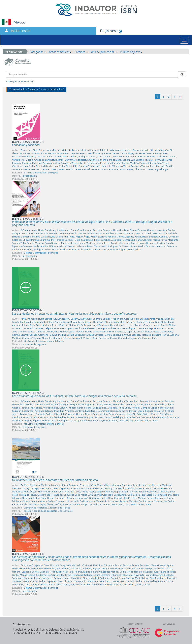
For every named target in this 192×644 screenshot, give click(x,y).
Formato (81, 52)
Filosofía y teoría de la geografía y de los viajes (47, 511)
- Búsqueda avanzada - (20, 81)
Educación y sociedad (26, 145)
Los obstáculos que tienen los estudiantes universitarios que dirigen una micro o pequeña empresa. (75, 314)
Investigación (30, 176)
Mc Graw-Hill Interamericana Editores (44, 341)
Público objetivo (131, 52)
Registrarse (109, 31)
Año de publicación (104, 52)
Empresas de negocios (34, 344)
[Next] (180, 97)
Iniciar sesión (21, 31)
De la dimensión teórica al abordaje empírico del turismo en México (55, 480)
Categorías (38, 52)
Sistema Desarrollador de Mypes (41, 173)
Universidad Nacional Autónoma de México (47, 508)
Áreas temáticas (60, 52)
